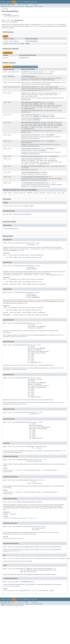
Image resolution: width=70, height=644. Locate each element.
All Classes (35, 5)
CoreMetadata (44, 116)
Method (22, 7)
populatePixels (26, 135)
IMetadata (11, 76)
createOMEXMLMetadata (28, 76)
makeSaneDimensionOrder (29, 87)
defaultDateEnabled (31, 41)
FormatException (37, 461)
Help (36, 2)
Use (18, 2)
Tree (21, 2)
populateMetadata (27, 102)
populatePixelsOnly (27, 156)
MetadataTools (24, 58)
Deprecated (27, 2)
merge (23, 93)
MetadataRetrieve (42, 177)
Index (32, 2)
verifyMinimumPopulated (29, 177)
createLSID (25, 72)
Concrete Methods (31, 67)
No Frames (26, 5)
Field (12, 7)
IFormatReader (50, 135)
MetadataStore (37, 102)
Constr (16, 7)
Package (9, 2)
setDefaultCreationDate (29, 166)
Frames (20, 5)
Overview (3, 2)
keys (23, 82)
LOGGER (27, 44)
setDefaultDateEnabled (28, 172)
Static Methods (18, 67)
